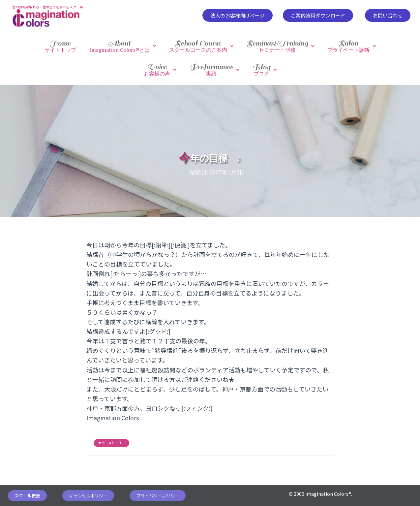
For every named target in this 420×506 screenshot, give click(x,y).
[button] (238, 15)
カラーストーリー (111, 436)
